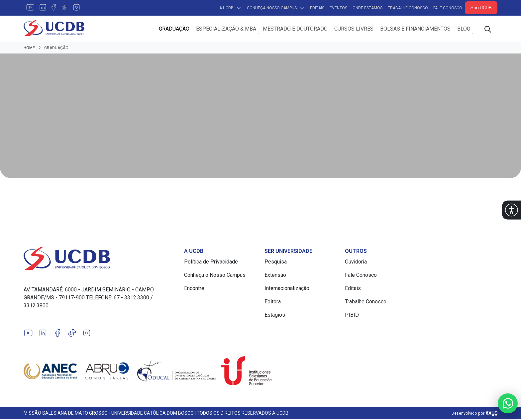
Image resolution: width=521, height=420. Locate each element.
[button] (512, 210)
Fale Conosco (448, 8)
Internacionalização (287, 289)
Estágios (275, 315)
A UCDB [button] (230, 8)
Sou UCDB (481, 8)
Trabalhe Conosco (408, 8)
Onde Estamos (367, 8)
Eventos (338, 8)
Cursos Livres (354, 29)
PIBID (352, 315)
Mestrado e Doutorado (295, 29)
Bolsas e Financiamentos (415, 29)
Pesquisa (276, 262)
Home (29, 49)
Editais (317, 8)
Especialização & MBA (226, 29)
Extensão (275, 276)
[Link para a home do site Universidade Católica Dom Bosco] (100, 259)
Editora (273, 302)
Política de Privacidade (211, 262)
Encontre (194, 289)
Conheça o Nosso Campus (215, 276)
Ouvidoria (356, 262)
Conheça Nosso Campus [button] (276, 8)
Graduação (174, 29)
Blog (464, 29)
